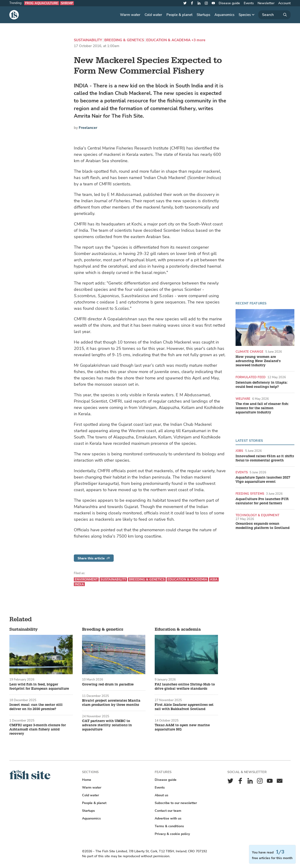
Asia (214, 579)
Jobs (239, 451)
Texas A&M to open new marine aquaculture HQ (182, 727)
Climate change (249, 352)
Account (284, 3)
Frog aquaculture (42, 3)
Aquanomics (224, 15)
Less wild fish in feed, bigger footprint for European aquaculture (39, 687)
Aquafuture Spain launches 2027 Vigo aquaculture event (263, 480)
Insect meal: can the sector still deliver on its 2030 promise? (36, 707)
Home (87, 780)
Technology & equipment (257, 515)
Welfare (243, 399)
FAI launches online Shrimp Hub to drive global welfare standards (185, 687)
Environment (86, 579)
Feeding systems (250, 494)
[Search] (274, 15)
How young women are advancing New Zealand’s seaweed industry (258, 361)
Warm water (130, 15)
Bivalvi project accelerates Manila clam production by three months (111, 703)
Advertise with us (168, 818)
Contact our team (168, 811)
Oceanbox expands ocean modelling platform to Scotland (262, 526)
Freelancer (88, 128)
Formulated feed (251, 377)
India (79, 584)
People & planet (179, 15)
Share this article (94, 558)
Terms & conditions (169, 826)
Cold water (153, 15)
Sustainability (88, 40)
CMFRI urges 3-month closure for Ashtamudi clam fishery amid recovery (38, 730)
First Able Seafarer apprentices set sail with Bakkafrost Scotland (184, 707)
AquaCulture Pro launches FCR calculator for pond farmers (262, 501)
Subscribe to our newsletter (176, 803)
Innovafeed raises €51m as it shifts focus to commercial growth (265, 458)
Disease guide (229, 3)
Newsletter (266, 3)
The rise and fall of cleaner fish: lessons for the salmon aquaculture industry (262, 408)
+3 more (198, 40)
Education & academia (168, 40)
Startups (203, 15)
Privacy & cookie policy (172, 834)
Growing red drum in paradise (108, 685)
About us (161, 795)
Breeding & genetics (124, 40)
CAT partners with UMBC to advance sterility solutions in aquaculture (107, 725)
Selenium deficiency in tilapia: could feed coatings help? (262, 385)
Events (249, 3)
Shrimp (67, 3)
